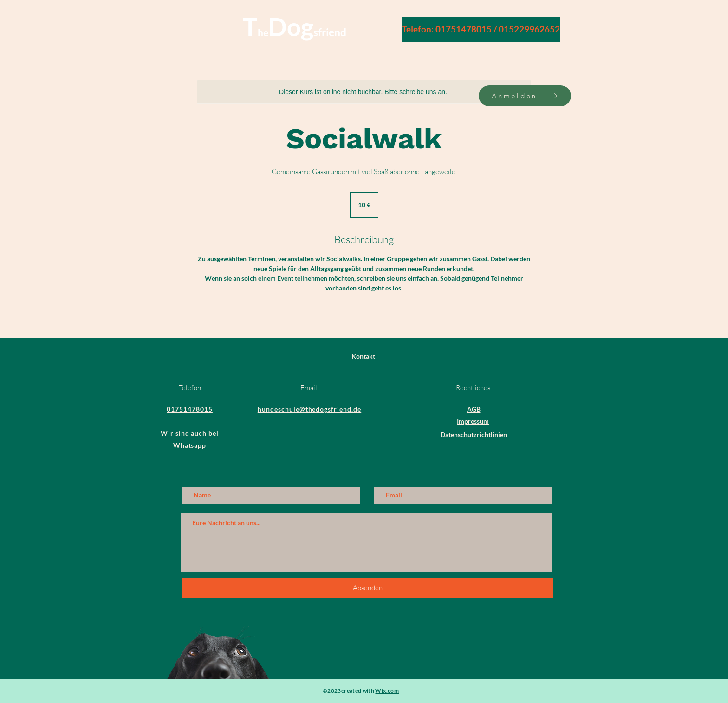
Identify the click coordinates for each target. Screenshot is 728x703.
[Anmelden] (525, 96)
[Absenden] (367, 588)
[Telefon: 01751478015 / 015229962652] (481, 29)
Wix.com (387, 691)
